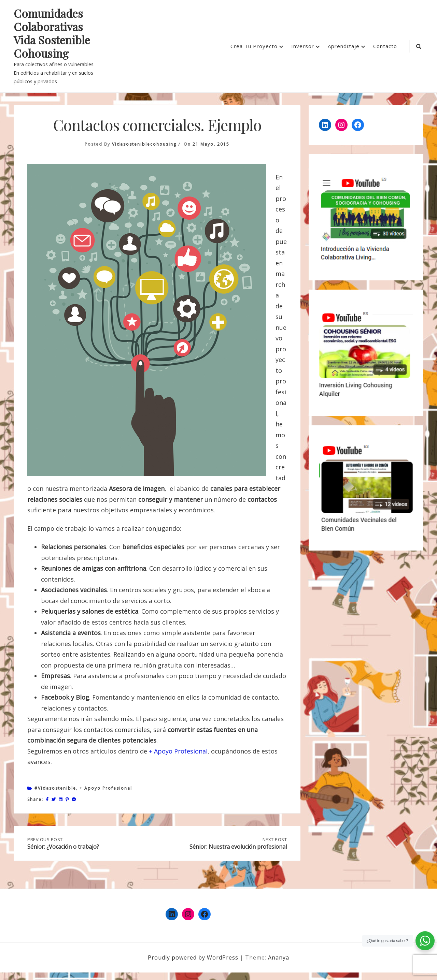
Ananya (279, 965)
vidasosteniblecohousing (144, 144)
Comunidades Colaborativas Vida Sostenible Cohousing (52, 33)
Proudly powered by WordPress (194, 965)
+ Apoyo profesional (106, 788)
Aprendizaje (344, 46)
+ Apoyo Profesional (178, 751)
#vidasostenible (55, 788)
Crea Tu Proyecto (254, 46)
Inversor (303, 46)
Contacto (385, 46)
